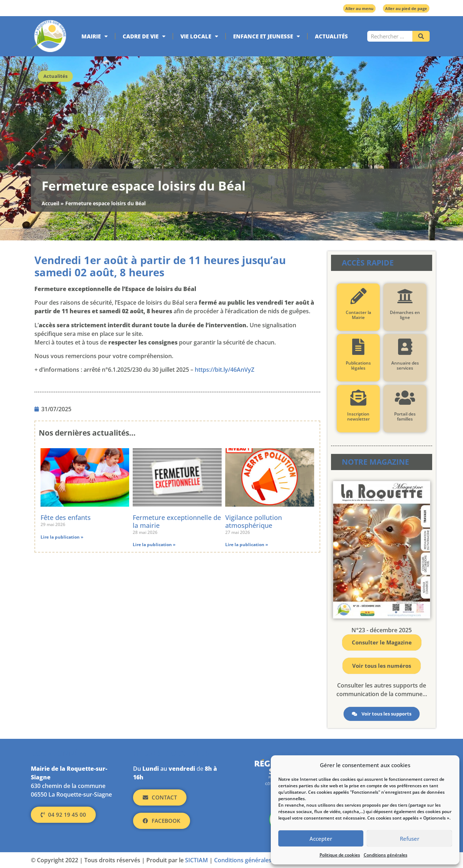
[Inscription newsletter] (358, 398)
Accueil (50, 203)
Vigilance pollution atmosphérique (254, 521)
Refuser (410, 839)
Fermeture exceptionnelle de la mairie (177, 521)
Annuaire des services (405, 365)
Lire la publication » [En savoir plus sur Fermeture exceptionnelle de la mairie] (154, 545)
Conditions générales (386, 855)
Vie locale (199, 36)
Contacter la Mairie (358, 315)
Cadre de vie (144, 36)
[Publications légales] (358, 347)
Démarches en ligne (405, 315)
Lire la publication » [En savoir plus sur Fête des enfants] (62, 537)
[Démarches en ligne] (405, 296)
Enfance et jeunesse (266, 36)
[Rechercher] (421, 36)
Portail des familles (405, 416)
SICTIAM (197, 860)
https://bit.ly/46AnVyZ (225, 370)
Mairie (95, 36)
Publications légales (358, 365)
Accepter (321, 839)
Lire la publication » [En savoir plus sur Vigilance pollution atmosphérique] (247, 545)
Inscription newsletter (358, 416)
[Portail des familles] (405, 398)
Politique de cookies (340, 855)
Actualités (331, 36)
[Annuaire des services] (405, 347)
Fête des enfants (66, 517)
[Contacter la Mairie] (358, 296)
